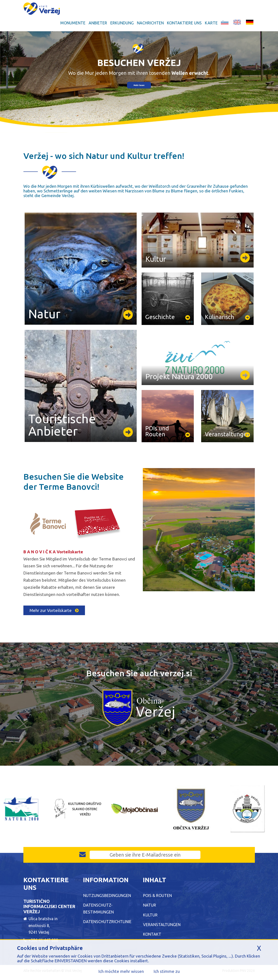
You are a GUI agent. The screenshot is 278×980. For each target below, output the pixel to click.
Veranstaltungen (162, 925)
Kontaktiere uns (184, 23)
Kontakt (152, 934)
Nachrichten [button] (150, 23)
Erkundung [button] (122, 23)
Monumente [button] (73, 23)
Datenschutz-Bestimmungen (98, 908)
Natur (150, 905)
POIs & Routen (157, 896)
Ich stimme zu (167, 971)
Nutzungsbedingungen (107, 896)
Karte (211, 23)
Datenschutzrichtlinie (107, 922)
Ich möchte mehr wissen (121, 971)
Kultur (150, 915)
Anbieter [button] (98, 23)
